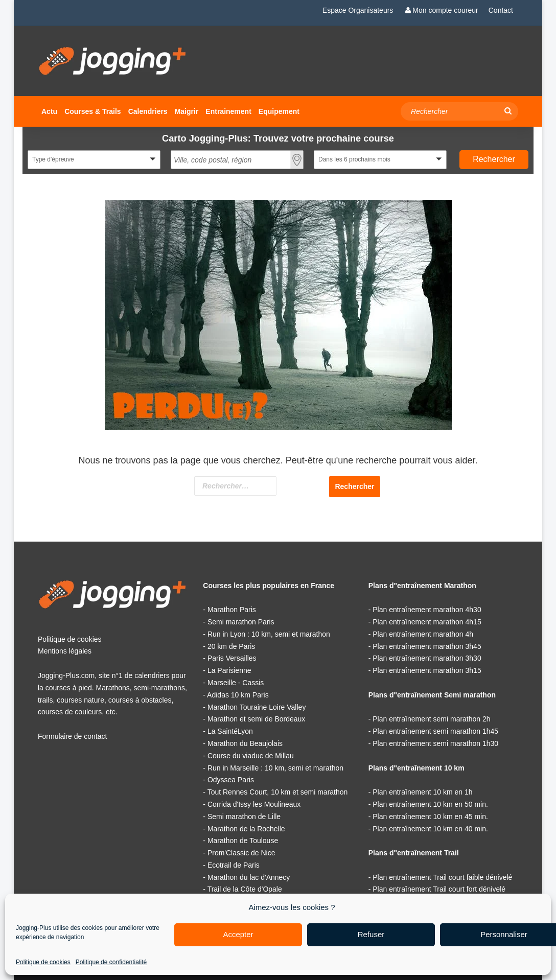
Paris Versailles (232, 658)
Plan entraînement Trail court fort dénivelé (439, 889)
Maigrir (187, 111)
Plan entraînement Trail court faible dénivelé (442, 877)
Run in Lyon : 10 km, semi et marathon (269, 634)
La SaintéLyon (230, 731)
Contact (501, 10)
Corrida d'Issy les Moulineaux (254, 804)
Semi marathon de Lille (244, 816)
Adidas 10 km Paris (238, 695)
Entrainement (228, 111)
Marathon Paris (232, 610)
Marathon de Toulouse (243, 841)
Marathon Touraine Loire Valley (257, 707)
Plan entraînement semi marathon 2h (431, 719)
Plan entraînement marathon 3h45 (427, 646)
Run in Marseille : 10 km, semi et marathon (275, 768)
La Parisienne (229, 670)
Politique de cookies (43, 962)
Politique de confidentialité (111, 962)
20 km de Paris (231, 646)
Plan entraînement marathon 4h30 (427, 610)
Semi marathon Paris (241, 622)
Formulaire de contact (72, 736)
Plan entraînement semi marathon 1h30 (435, 743)
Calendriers (148, 111)
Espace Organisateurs (358, 10)
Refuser (371, 934)
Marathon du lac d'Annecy (249, 877)
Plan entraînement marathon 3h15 (427, 670)
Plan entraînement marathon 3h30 (427, 658)
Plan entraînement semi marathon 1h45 (435, 731)
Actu (49, 111)
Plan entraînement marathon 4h (423, 634)
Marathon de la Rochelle (246, 829)
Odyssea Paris (231, 780)
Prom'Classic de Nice (241, 853)
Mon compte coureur (441, 10)
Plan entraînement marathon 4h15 (427, 622)
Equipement (279, 111)
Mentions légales (65, 651)
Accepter (238, 934)
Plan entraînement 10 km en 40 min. (430, 829)
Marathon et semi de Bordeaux (256, 719)
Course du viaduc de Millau (251, 756)
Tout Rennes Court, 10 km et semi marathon (278, 792)
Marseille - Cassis (236, 683)
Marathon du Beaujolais (245, 743)
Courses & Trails (93, 111)
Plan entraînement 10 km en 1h (422, 792)
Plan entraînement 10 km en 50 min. (430, 804)
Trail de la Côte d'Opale (245, 889)
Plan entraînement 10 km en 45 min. (430, 816)
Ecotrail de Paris (234, 865)
